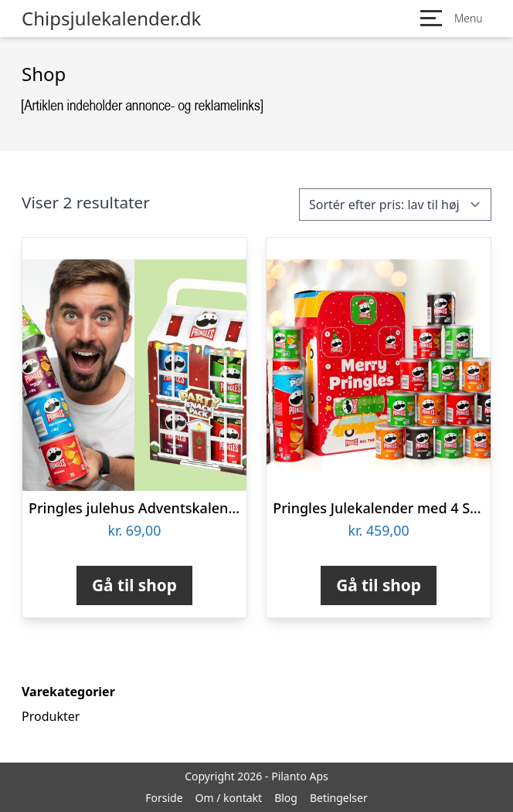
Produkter (51, 716)
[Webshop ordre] (395, 205)
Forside (164, 798)
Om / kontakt (229, 798)
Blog (286, 798)
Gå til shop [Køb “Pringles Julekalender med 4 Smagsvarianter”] (379, 585)
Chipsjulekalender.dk (111, 19)
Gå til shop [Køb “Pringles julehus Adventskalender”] (134, 585)
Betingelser (339, 798)
